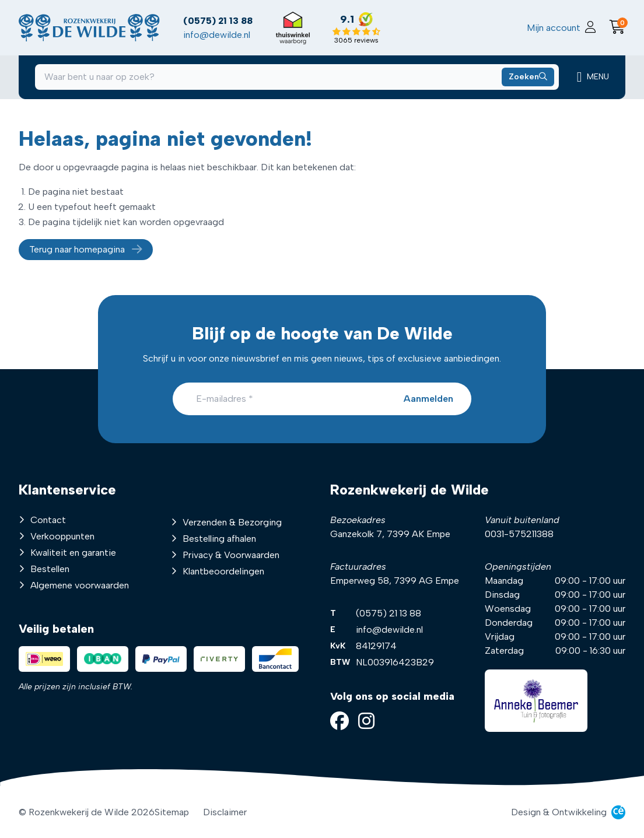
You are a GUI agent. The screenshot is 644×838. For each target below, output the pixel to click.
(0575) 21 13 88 (221, 21)
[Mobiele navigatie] (591, 79)
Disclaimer (225, 812)
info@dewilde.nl (220, 35)
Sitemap (172, 812)
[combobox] (297, 79)
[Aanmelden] (428, 399)
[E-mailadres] (322, 399)
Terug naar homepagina (86, 252)
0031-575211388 (519, 534)
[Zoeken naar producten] (525, 79)
